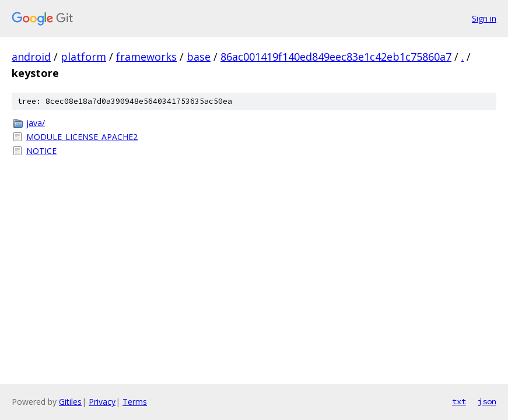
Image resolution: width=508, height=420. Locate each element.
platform (83, 57)
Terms (135, 402)
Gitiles (70, 402)
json (487, 401)
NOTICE (41, 151)
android (31, 57)
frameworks (146, 57)
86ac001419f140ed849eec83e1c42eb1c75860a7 (336, 57)
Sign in (484, 18)
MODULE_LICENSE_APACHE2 (82, 137)
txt (459, 401)
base (199, 57)
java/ (36, 123)
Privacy (102, 402)
